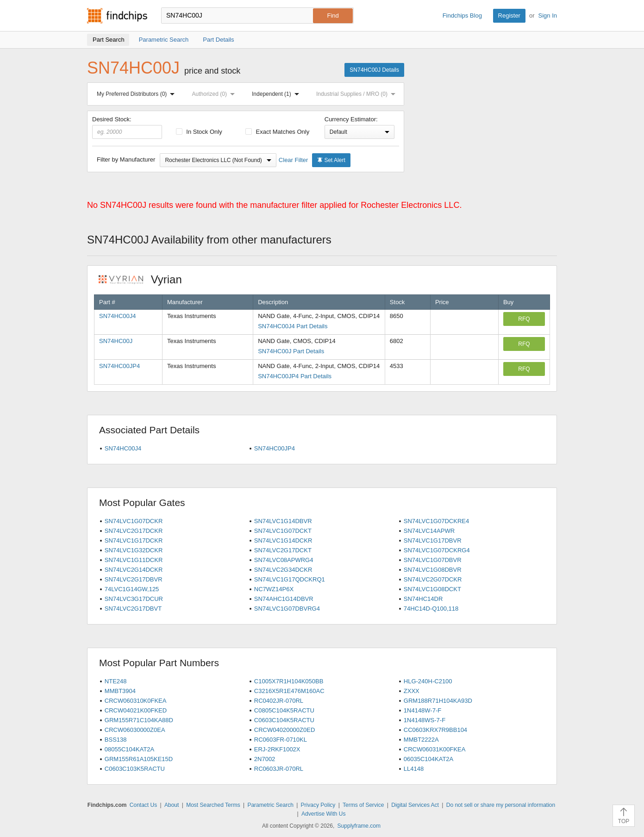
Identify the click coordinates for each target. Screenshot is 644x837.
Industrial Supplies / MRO (358, 94)
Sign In (548, 16)
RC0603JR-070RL (279, 769)
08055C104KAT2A (129, 749)
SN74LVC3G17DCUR (134, 599)
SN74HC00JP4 (119, 366)
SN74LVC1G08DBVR (433, 570)
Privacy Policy (318, 805)
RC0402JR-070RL (279, 701)
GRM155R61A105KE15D (139, 759)
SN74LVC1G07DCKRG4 (437, 550)
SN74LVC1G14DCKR (283, 540)
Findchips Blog (462, 16)
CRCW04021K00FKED (136, 710)
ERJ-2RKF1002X (277, 749)
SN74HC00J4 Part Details (293, 326)
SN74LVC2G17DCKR (134, 531)
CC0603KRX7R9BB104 (435, 730)
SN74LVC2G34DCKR (283, 570)
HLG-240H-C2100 (428, 681)
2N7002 (265, 759)
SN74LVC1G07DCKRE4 (436, 521)
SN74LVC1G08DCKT (432, 589)
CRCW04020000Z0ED (285, 730)
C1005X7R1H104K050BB (289, 681)
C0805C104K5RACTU (284, 710)
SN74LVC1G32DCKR (134, 550)
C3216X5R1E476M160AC (289, 691)
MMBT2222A (421, 740)
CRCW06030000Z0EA (135, 730)
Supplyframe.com (359, 826)
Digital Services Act (415, 805)
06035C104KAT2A (428, 759)
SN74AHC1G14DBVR (284, 599)
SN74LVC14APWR (429, 531)
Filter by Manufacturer (126, 159)
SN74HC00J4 (118, 316)
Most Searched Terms (213, 805)
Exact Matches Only (277, 132)
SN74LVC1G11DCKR (134, 560)
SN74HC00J (116, 341)
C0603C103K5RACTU (135, 769)
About (172, 805)
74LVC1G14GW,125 (132, 589)
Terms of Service (363, 805)
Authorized (215, 94)
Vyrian (145, 279)
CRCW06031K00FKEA (435, 749)
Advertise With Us (323, 814)
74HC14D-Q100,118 (431, 609)
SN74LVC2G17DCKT (283, 550)
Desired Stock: (127, 127)
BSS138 (116, 740)
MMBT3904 (120, 691)
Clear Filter (294, 160)
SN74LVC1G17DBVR (433, 540)
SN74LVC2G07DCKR (433, 579)
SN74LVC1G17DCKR (134, 540)
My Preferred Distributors (138, 94)
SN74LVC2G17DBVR (134, 579)
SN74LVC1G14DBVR (283, 521)
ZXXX (412, 691)
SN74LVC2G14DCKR (134, 570)
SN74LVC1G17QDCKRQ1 (290, 579)
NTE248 (116, 681)
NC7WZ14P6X (274, 589)
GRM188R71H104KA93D (438, 701)
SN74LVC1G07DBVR (433, 560)
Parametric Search (270, 805)
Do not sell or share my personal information (501, 805)
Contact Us (143, 805)
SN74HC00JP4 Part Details (295, 376)
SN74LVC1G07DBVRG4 (287, 609)
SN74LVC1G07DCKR (134, 521)
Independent (277, 94)
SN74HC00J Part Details (291, 351)
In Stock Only (199, 132)
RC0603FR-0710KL (281, 740)
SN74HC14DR (423, 599)
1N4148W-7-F (422, 710)
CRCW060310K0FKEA (136, 701)
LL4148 (414, 769)
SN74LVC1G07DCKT (283, 531)
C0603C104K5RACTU (284, 720)
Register (509, 16)
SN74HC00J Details (374, 70)
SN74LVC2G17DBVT (133, 609)
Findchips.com (117, 16)
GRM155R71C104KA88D (139, 720)
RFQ (524, 319)
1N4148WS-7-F (425, 720)
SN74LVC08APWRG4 (284, 560)
